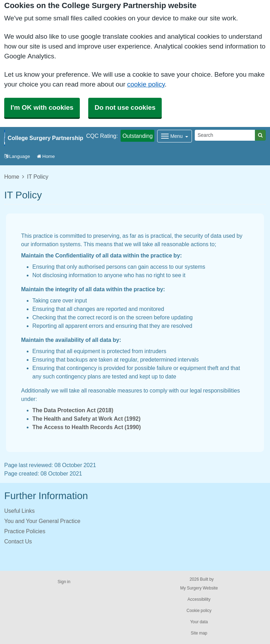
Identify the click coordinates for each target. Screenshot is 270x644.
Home (46, 156)
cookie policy (146, 84)
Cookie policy (199, 611)
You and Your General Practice (42, 521)
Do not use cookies (125, 107)
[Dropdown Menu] (175, 136)
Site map (199, 633)
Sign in (64, 582)
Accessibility (199, 599)
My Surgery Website (199, 588)
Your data (199, 622)
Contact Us (18, 541)
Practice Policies (25, 531)
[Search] (225, 135)
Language (17, 156)
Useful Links (20, 511)
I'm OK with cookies (42, 107)
